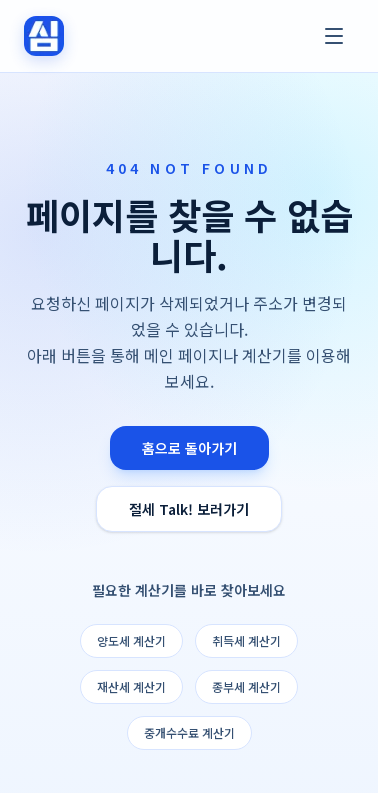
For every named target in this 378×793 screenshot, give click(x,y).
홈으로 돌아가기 (189, 448)
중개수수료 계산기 (189, 732)
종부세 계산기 (246, 686)
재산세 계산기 (131, 686)
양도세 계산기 (131, 640)
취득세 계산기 (246, 640)
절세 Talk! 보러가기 (189, 509)
